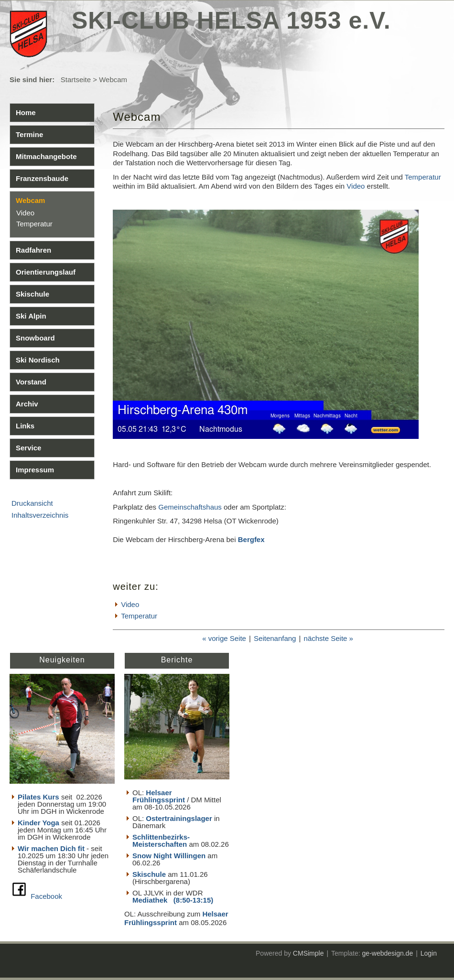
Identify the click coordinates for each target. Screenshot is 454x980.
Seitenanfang (275, 638)
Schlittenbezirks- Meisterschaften (161, 841)
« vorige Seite (224, 638)
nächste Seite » (329, 638)
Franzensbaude (42, 178)
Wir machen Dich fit (51, 848)
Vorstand (31, 382)
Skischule (32, 294)
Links (25, 426)
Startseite (76, 80)
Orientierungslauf (46, 272)
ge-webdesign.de (388, 953)
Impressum (35, 470)
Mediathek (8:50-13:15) (173, 900)
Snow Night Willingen (169, 856)
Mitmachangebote (46, 156)
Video (25, 213)
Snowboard (35, 338)
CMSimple (308, 953)
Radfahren (33, 250)
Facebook (46, 896)
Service (28, 448)
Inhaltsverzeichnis (40, 515)
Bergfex (251, 539)
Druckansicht (32, 503)
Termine (29, 134)
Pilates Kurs (38, 797)
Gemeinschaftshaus (190, 507)
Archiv (27, 404)
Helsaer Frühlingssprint (160, 796)
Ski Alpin (31, 316)
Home (26, 112)
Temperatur (34, 224)
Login (429, 953)
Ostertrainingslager (179, 818)
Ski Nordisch (38, 360)
